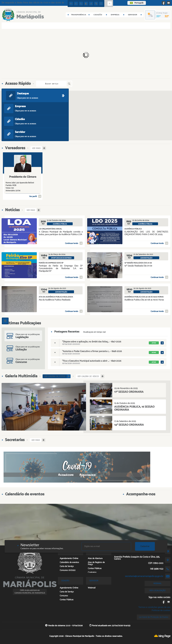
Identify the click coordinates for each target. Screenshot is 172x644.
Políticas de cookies (161, 610)
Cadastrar (145, 546)
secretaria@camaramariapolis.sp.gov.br (144, 576)
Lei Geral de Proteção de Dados (154, 617)
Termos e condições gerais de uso (154, 607)
